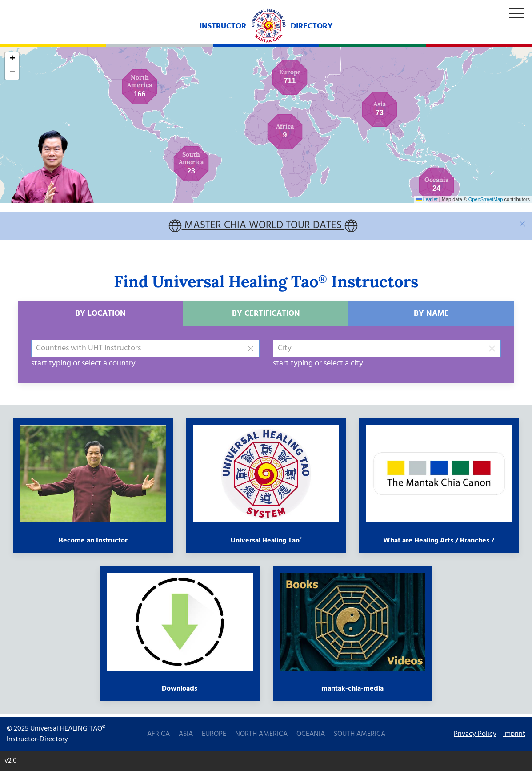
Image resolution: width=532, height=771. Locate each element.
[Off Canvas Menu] (516, 14)
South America (360, 734)
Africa (158, 734)
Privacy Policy (475, 735)
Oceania (311, 734)
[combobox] (145, 351)
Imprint (514, 735)
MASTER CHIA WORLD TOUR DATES (263, 227)
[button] (191, 164)
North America (261, 734)
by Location (100, 316)
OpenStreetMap (486, 199)
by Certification (266, 316)
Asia (186, 734)
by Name (431, 316)
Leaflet (427, 199)
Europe (214, 734)
